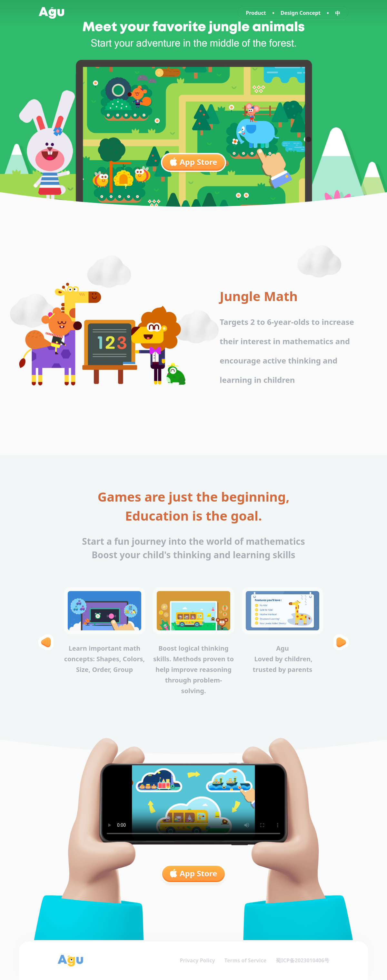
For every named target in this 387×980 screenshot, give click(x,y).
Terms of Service (245, 961)
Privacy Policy (197, 961)
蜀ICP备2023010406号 (302, 961)
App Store (194, 162)
